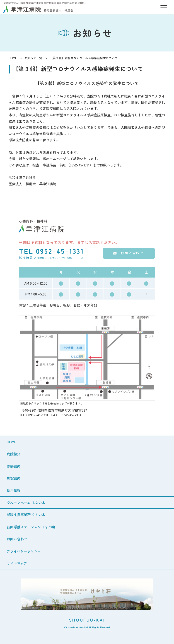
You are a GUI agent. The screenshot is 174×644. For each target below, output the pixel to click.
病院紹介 (14, 454)
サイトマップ (17, 563)
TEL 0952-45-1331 (52, 251)
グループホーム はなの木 (26, 503)
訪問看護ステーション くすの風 (31, 527)
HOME (13, 58)
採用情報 (14, 490)
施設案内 (14, 478)
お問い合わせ (132, 253)
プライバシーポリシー (24, 551)
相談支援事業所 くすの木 (26, 515)
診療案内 (14, 466)
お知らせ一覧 (33, 58)
